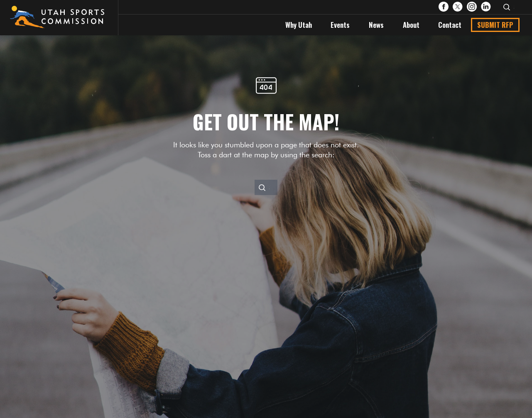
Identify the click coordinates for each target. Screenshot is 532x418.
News (376, 25)
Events (340, 25)
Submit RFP (495, 25)
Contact (450, 25)
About (411, 25)
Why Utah (299, 25)
